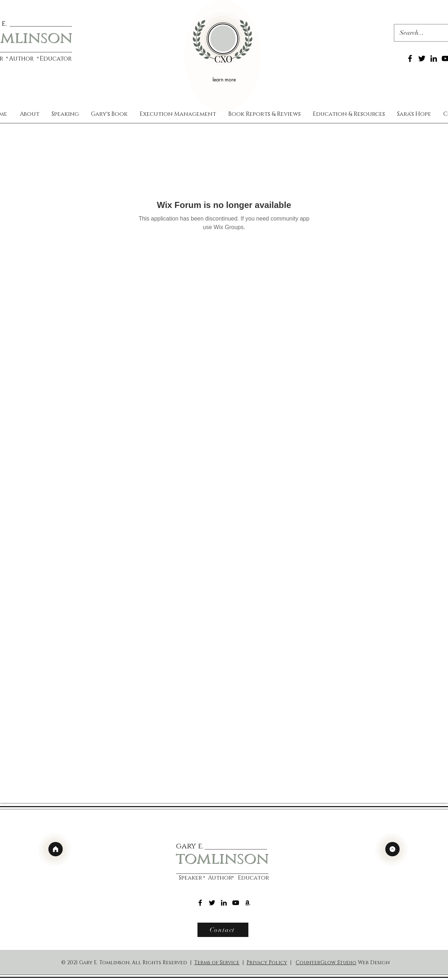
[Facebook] (410, 58)
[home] (56, 849)
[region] (223, 56)
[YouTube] (236, 903)
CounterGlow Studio (326, 963)
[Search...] (418, 33)
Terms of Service (217, 963)
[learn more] (225, 79)
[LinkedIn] (434, 58)
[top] (392, 849)
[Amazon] (247, 903)
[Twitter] (422, 58)
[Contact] (223, 930)
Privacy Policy (267, 963)
